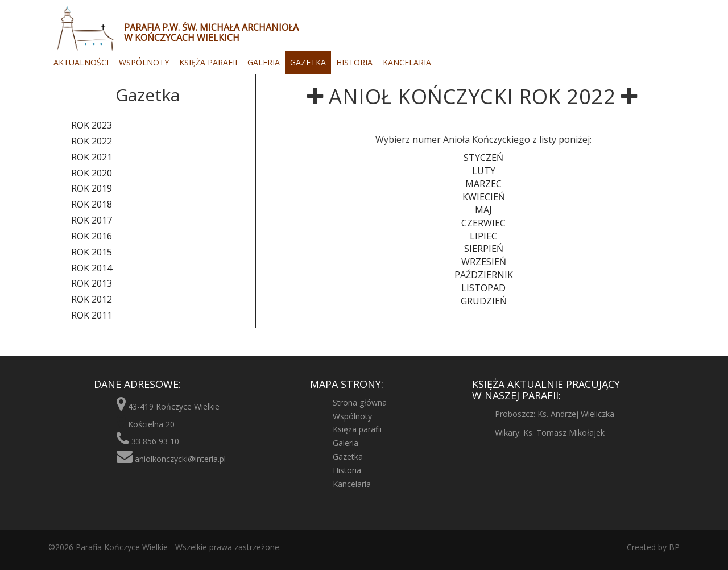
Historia (354, 62)
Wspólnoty (144, 62)
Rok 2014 (92, 268)
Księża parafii (208, 62)
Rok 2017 (92, 220)
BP (673, 547)
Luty (484, 171)
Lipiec (483, 236)
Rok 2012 (92, 299)
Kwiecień (484, 197)
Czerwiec (483, 223)
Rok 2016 (92, 236)
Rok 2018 (92, 204)
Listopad (483, 288)
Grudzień (484, 301)
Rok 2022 (92, 141)
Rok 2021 (92, 157)
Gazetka (308, 62)
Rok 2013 (92, 283)
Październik (484, 275)
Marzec (483, 184)
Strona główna (360, 402)
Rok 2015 (92, 252)
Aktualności (81, 62)
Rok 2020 (92, 173)
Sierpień (484, 249)
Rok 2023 (92, 125)
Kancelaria (407, 62)
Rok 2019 (92, 188)
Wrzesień (484, 262)
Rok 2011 (92, 315)
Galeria (264, 62)
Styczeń (483, 158)
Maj (483, 210)
